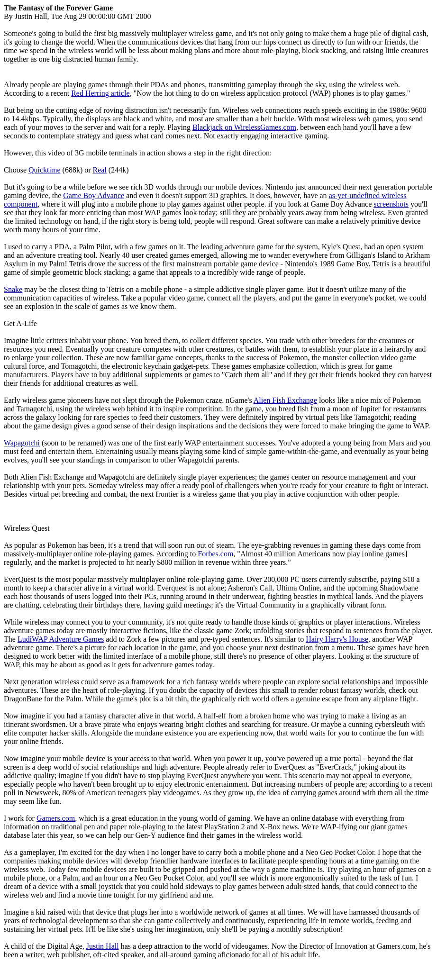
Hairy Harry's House (337, 639)
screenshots (391, 204)
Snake (13, 289)
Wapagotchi (22, 443)
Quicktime (45, 170)
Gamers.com (56, 818)
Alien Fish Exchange (285, 400)
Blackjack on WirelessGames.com (244, 127)
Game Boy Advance (94, 195)
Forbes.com (215, 554)
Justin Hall (103, 946)
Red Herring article (100, 93)
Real (100, 170)
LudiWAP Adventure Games (61, 639)
